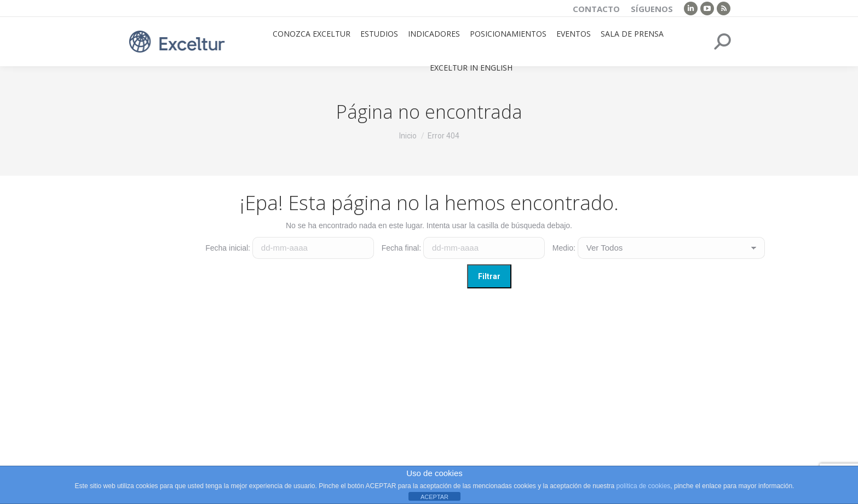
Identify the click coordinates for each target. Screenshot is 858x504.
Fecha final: (401, 248)
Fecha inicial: (228, 248)
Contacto (596, 9)
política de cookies (644, 486)
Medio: (564, 248)
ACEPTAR (434, 497)
